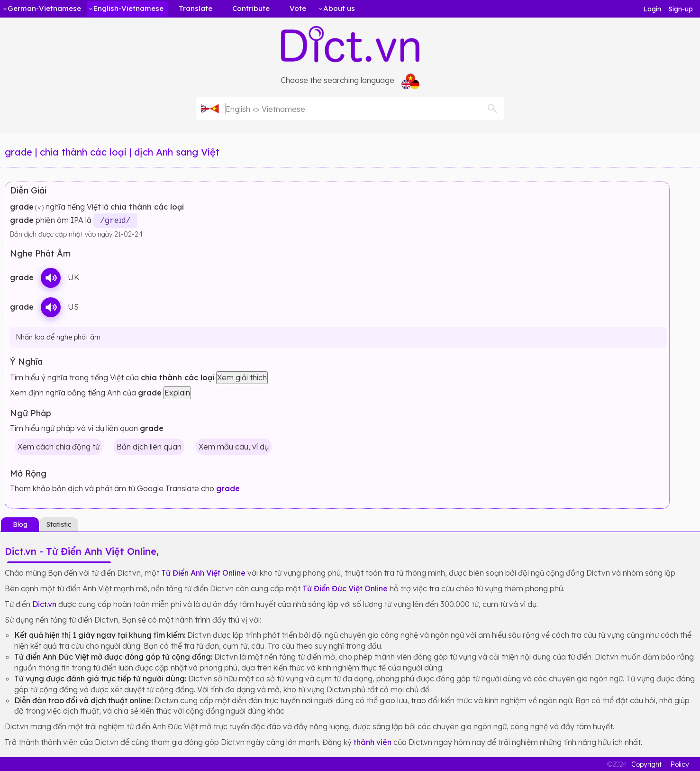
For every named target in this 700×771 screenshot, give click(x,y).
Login (652, 9)
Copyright (646, 764)
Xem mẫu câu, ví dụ (234, 446)
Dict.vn (44, 604)
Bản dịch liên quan (149, 446)
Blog (20, 524)
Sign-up (681, 9)
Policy (680, 764)
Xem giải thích (242, 377)
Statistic (59, 524)
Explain (177, 392)
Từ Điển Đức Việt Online (345, 588)
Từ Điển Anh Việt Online (203, 572)
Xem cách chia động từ (59, 446)
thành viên (373, 742)
